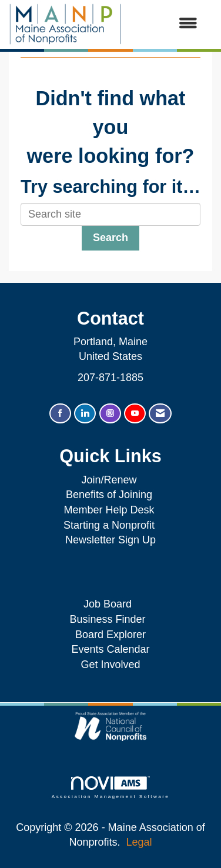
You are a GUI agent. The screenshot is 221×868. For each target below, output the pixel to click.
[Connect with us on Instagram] (110, 414)
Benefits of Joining (109, 495)
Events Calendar (110, 649)
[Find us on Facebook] (60, 414)
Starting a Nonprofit (109, 525)
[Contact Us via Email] (160, 414)
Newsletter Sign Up (110, 540)
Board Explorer (110, 635)
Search (110, 238)
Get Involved (110, 665)
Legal (139, 842)
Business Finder (110, 619)
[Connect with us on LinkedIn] (85, 414)
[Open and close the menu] (165, 24)
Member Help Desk (109, 510)
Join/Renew (109, 480)
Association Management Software (110, 788)
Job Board (110, 604)
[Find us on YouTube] (135, 414)
